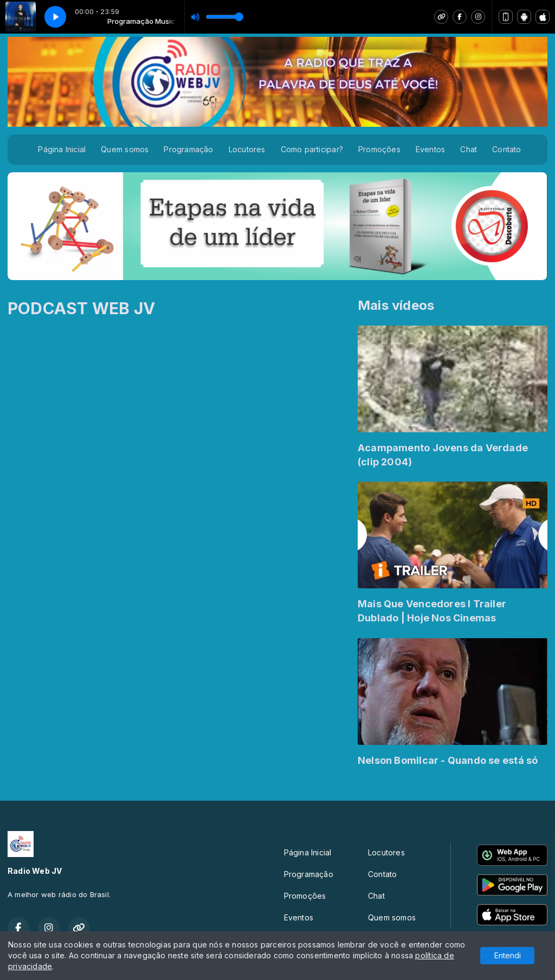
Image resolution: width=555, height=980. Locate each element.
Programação (188, 149)
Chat (469, 149)
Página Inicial (62, 149)
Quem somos (125, 149)
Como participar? (312, 149)
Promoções (379, 149)
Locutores (247, 149)
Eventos (430, 149)
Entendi (508, 955)
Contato (506, 149)
